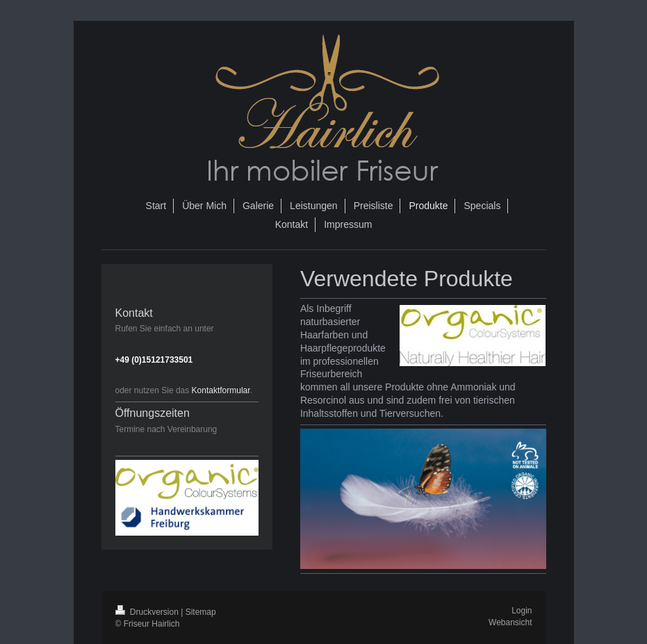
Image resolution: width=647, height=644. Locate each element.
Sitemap (201, 612)
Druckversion (148, 612)
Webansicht (510, 622)
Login (522, 611)
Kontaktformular (221, 390)
